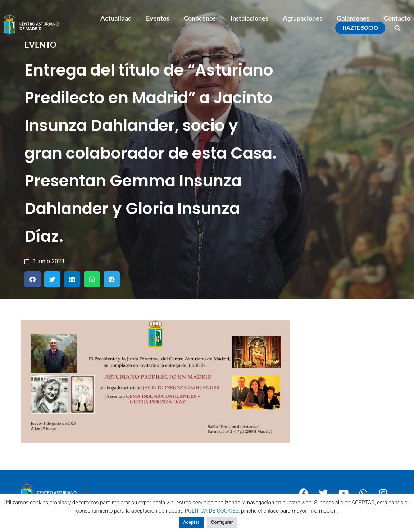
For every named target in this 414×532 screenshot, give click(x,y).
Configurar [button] (222, 522)
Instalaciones (249, 18)
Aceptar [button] (191, 522)
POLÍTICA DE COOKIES (212, 511)
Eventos (158, 18)
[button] (398, 28)
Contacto (397, 18)
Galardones (353, 18)
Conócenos (200, 18)
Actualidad (116, 18)
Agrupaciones (302, 18)
